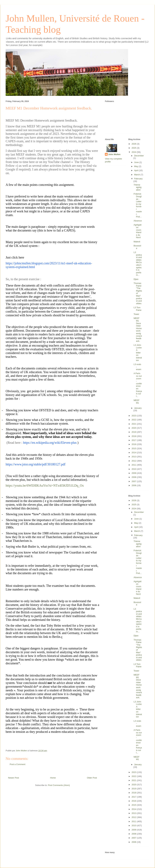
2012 (134, 461)
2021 (134, 424)
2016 (134, 444)
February (138, 179)
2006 (134, 485)
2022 (134, 420)
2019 (134, 432)
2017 (134, 440)
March (137, 175)
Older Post (92, 778)
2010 (134, 469)
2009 (134, 473)
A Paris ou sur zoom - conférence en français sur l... (138, 385)
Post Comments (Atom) (59, 785)
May (136, 166)
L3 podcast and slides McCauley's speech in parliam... (138, 264)
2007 (134, 481)
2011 (134, 465)
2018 (134, 436)
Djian (136, 279)
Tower (136, 314)
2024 (134, 152)
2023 (134, 416)
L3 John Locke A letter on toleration (138, 353)
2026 (134, 144)
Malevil (137, 242)
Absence (138, 221)
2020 (134, 428)
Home (53, 778)
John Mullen (114, 154)
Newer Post (13, 778)
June (137, 162)
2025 (134, 148)
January (138, 408)
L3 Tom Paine (137, 309)
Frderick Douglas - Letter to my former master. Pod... (138, 205)
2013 (134, 457)
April (137, 170)
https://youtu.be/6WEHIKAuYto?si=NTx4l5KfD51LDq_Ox (45, 485)
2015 (134, 448)
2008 (134, 477)
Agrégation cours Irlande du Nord (137, 231)
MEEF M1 (136, 402)
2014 (134, 453)
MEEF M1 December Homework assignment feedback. (138, 330)
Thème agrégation (137, 187)
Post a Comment (18, 764)
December (139, 156)
